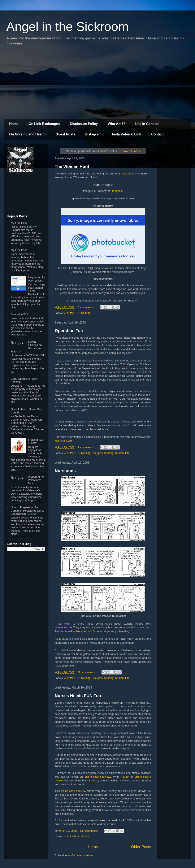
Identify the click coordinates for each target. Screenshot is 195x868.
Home (14, 124)
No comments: (87, 672)
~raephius (116, 191)
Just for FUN (72, 313)
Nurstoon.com (63, 627)
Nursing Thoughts (92, 453)
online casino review (73, 791)
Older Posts (141, 847)
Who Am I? (116, 124)
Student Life (122, 453)
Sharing (86, 313)
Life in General (147, 124)
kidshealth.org (63, 441)
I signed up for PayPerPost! (36, 279)
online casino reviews (98, 777)
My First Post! (19, 223)
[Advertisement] (97, 83)
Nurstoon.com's (86, 631)
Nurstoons (65, 471)
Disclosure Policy (84, 124)
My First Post (19, 250)
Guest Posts (65, 134)
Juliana (125, 173)
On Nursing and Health (27, 134)
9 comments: (86, 447)
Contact (157, 134)
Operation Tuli (69, 331)
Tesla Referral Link (126, 134)
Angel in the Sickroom (68, 27)
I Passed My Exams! (35, 441)
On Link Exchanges (44, 124)
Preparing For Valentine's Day (36, 480)
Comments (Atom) (83, 855)
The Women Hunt (72, 166)
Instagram (93, 134)
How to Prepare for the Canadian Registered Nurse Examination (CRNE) (27, 511)
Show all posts (130, 151)
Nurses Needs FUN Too (78, 696)
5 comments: (86, 307)
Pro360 (124, 777)
